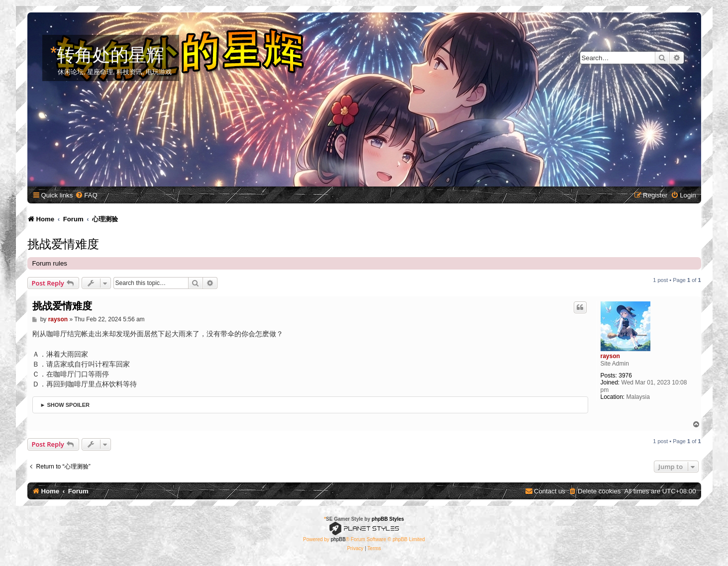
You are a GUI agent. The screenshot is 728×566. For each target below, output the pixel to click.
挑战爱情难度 (63, 243)
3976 (625, 376)
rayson (610, 356)
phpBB (338, 539)
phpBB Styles (388, 519)
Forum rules (50, 263)
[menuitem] (86, 195)
